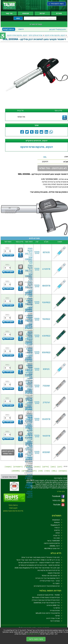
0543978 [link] (46, 419)
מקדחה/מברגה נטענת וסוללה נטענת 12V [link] (46, 597)
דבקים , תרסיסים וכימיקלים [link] (29, 485)
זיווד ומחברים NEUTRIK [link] (52, 548)
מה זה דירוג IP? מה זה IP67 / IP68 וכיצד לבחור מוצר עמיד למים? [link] (38, 560)
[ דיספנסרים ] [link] (18, 467)
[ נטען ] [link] (53, 467)
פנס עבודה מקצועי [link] (54, 573)
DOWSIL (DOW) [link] (37, 253)
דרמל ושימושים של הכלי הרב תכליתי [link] (47, 578)
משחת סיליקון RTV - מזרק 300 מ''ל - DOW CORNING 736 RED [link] (29, 355)
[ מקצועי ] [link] (8, 467)
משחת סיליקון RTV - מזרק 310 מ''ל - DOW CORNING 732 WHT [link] (29, 322)
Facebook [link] (58, 496)
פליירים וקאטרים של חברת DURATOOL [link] (47, 603)
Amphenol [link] (56, 520)
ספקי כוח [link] (57, 538)
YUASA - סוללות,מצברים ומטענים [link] (48, 595)
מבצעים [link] (26, 13)
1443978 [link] (46, 436)
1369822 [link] (46, 319)
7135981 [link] (46, 386)
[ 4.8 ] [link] (41, 471)
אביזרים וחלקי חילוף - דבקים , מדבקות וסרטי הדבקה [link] (25, 35)
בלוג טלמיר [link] (58, 501)
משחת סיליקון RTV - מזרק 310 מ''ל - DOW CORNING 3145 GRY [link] (29, 289)
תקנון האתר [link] (13, 508)
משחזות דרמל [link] (55, 621)
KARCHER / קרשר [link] (53, 541)
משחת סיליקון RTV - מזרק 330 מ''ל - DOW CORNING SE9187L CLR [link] (29, 423)
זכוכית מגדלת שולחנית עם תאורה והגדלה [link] (46, 600)
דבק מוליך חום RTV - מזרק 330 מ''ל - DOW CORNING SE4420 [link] (29, 387)
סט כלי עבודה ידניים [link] (53, 618)
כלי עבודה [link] (56, 535)
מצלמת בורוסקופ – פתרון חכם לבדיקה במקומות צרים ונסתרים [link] (39, 565)
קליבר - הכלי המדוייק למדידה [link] (50, 581)
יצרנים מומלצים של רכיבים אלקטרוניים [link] (47, 586)
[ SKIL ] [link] (54, 471)
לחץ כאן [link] (58, 30)
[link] (9, 6)
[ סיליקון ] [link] (46, 467)
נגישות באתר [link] (13, 505)
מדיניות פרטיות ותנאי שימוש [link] (13, 511)
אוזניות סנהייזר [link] (55, 611)
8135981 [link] (46, 452)
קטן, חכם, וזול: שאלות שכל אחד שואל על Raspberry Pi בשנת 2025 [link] (37, 568)
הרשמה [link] (21, 29)
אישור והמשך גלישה (36, 639)
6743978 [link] (46, 269)
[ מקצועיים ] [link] (63, 471)
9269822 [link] (46, 303)
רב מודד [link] (57, 528)
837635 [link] (46, 252)
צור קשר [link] (9, 13)
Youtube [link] (59, 505)
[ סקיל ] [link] (47, 471)
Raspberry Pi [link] (55, 525)
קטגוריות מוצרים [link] (36, 24)
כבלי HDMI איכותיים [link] (53, 605)
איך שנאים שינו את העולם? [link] (51, 576)
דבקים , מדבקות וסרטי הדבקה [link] (55, 35)
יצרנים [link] (42, 13)
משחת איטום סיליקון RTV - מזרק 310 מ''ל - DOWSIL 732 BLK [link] (29, 338)
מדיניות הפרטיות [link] (33, 634)
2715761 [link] (46, 403)
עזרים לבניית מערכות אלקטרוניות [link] (49, 570)
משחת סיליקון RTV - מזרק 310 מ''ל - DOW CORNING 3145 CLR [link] (29, 272)
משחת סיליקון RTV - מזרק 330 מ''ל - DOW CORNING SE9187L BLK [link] (29, 439)
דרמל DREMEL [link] (55, 546)
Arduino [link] (57, 522)
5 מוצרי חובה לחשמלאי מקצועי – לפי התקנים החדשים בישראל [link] (39, 563)
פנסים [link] (58, 533)
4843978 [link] (46, 286)
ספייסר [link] (57, 616)
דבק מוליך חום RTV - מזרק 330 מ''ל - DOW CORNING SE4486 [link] (29, 404)
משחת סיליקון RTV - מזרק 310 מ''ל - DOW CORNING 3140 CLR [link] (29, 256)
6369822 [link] (46, 336)
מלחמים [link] (57, 530)
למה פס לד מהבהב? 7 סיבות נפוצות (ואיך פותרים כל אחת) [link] (41, 557)
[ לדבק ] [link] (34, 471)
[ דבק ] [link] (60, 467)
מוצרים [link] (59, 13)
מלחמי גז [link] (57, 608)
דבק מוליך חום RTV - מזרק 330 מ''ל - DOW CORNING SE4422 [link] (29, 454)
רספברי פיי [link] (56, 583)
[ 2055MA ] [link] (16, 471)
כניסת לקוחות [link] (8, 29)
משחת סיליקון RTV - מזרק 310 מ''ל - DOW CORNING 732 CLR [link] (29, 305)
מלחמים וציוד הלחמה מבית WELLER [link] (48, 613)
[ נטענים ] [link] (37, 467)
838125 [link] (46, 369)
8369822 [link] (46, 353)
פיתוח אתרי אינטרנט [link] (9, 477)
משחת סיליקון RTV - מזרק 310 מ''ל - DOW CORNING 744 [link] (29, 372)
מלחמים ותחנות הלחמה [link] (52, 543)
